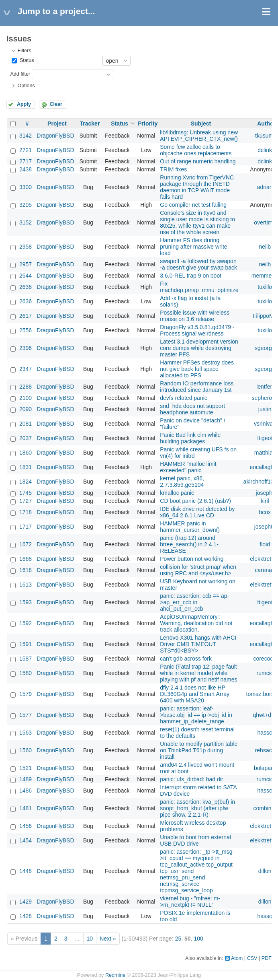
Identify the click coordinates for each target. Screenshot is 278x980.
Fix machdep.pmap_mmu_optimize (199, 287)
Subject (201, 124)
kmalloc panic (177, 493)
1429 (26, 902)
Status (26, 60)
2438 (26, 169)
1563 (26, 733)
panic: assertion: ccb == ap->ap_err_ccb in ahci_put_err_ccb (194, 602)
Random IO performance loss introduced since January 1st (197, 387)
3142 (26, 136)
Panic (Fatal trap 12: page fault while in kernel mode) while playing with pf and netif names (198, 673)
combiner (265, 808)
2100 (26, 398)
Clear (56, 104)
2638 (26, 287)
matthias (265, 453)
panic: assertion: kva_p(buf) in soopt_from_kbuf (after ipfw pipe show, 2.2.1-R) (197, 808)
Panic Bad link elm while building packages (190, 438)
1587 (26, 659)
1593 (26, 602)
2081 (26, 424)
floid (265, 544)
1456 (26, 826)
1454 (26, 840)
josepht (265, 493)
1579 (26, 694)
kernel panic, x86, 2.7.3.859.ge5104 (182, 482)
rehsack (265, 750)
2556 (26, 330)
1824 (26, 482)
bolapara (265, 768)
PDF (267, 958)
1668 (26, 559)
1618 (26, 570)
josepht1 (265, 527)
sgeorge (265, 348)
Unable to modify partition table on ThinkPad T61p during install (199, 750)
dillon (265, 871)
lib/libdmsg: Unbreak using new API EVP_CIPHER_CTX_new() (199, 136)
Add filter (20, 74)
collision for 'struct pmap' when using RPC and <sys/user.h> (198, 570)
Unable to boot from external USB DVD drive (195, 840)
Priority (148, 124)
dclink (265, 150)
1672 (26, 544)
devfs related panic (184, 398)
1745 (26, 493)
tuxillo (265, 287)
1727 (26, 501)
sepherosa (265, 398)
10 (90, 939)
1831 (26, 467)
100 (198, 939)
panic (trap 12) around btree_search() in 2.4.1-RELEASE (189, 544)
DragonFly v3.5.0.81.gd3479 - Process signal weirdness (197, 330)
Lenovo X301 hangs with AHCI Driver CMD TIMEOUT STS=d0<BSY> (198, 644)
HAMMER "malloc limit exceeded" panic (188, 467)
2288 (26, 387)
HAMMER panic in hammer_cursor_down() (190, 527)
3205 (26, 205)
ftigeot (265, 438)
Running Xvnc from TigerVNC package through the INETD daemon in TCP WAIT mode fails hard (197, 187)
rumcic (265, 673)
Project (57, 124)
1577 (26, 715)
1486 (26, 791)
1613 (26, 585)
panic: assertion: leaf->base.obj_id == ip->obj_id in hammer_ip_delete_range (196, 715)
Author (266, 124)
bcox (265, 512)
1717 (26, 527)
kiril (265, 501)
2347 (26, 369)
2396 (26, 348)
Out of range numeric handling (198, 161)
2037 (26, 438)
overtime (265, 222)
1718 (26, 512)
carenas (265, 570)
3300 (26, 187)
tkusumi (265, 136)
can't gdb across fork (186, 659)
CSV (252, 958)
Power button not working (192, 559)
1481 (26, 808)
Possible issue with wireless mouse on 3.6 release (195, 316)
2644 (26, 276)
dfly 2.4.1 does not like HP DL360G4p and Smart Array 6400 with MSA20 (195, 694)
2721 (26, 150)
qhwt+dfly (265, 715)
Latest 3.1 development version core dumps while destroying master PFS (199, 348)
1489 (26, 779)
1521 (26, 768)
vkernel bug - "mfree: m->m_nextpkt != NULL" (190, 902)
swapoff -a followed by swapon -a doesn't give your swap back (198, 264)
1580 (26, 673)
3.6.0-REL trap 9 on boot (191, 276)
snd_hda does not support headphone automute (192, 409)
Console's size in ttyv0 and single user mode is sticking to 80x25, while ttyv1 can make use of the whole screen (197, 222)
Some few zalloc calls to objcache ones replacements (196, 150)
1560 (26, 750)
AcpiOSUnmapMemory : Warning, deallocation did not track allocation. (196, 623)
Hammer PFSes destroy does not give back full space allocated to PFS (197, 369)
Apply (24, 104)
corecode (265, 659)
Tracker (90, 124)
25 (178, 939)
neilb (265, 247)
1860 (26, 453)
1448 (26, 871)
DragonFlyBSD (55, 136)
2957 (26, 264)
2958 (26, 247)
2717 (26, 161)
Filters (24, 51)
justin (265, 409)
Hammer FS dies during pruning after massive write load (193, 247)
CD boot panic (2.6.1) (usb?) (195, 501)
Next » (108, 939)
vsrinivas (265, 424)
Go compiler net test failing (193, 205)
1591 (26, 644)
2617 (26, 316)
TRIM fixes (173, 169)
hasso (265, 733)
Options (26, 86)
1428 (26, 916)
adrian (265, 187)
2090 (26, 409)
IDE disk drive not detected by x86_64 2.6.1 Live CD (197, 512)
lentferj (265, 387)
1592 (26, 623)
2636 (26, 301)
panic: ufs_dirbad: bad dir (191, 779)
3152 (26, 222)
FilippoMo (265, 316)
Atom (237, 958)
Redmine (115, 975)
